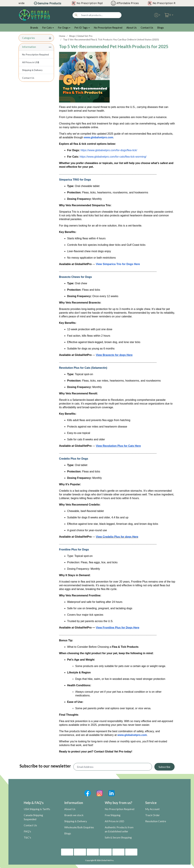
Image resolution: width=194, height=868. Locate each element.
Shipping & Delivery (32, 70)
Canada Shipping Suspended (33, 817)
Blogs (161, 28)
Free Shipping (113, 815)
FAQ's (27, 831)
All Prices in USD (114, 821)
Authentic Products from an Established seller (119, 829)
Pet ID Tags (81, 28)
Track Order (153, 815)
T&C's (27, 837)
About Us (131, 28)
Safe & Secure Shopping (118, 837)
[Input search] (100, 15)
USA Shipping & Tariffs (37, 809)
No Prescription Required (108, 28)
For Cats (47, 28)
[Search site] (76, 15)
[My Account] (157, 15)
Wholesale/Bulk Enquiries (79, 827)
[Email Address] (113, 767)
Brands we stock (74, 815)
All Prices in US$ (31, 62)
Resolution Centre (156, 821)
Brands (34, 28)
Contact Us (147, 28)
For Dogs (63, 28)
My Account (152, 809)
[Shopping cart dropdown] (169, 15)
